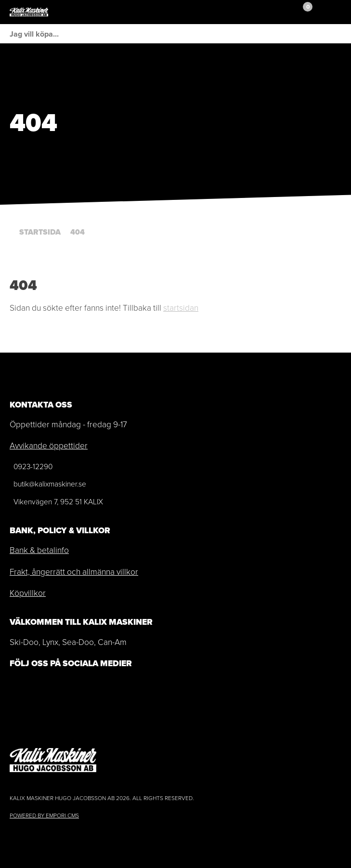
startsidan (181, 308)
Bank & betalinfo (39, 550)
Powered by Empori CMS (44, 815)
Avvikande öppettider (49, 446)
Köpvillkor (28, 593)
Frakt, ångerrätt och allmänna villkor (74, 572)
